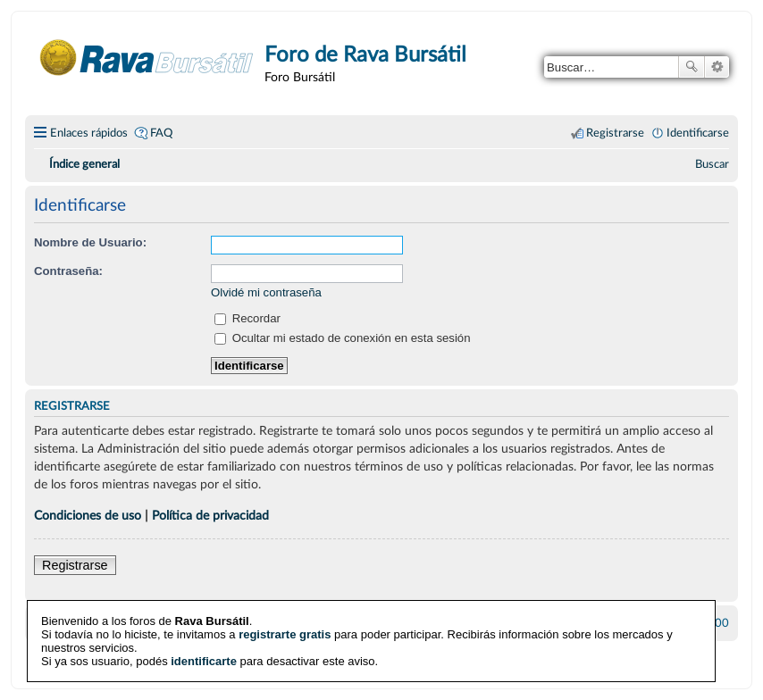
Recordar (247, 318)
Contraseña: (68, 271)
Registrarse (75, 565)
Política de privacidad (210, 516)
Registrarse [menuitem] (615, 133)
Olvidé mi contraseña (266, 292)
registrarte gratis (285, 633)
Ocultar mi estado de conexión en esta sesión (343, 338)
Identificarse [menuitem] (698, 133)
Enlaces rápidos (89, 133)
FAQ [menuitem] (161, 133)
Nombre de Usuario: (90, 242)
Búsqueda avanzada (717, 67)
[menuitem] (712, 164)
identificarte (204, 660)
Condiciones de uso (88, 516)
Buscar (692, 67)
